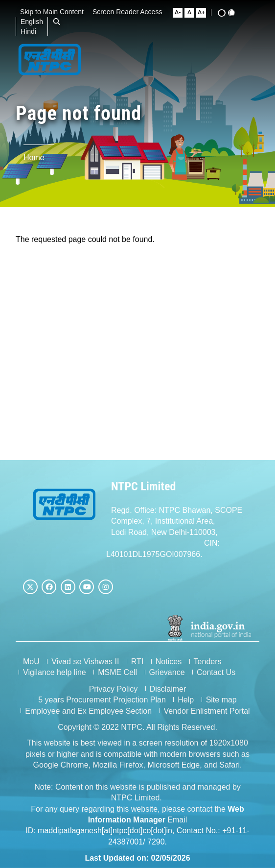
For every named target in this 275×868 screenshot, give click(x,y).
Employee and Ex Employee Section (88, 711)
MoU (31, 662)
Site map (221, 700)
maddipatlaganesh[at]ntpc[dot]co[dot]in (105, 831)
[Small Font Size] (182, 13)
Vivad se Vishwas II (85, 662)
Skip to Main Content (55, 12)
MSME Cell (117, 672)
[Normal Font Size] (193, 13)
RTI (137, 662)
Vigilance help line (55, 672)
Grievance (167, 672)
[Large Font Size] (205, 13)
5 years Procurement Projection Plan (102, 700)
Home (34, 157)
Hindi (32, 31)
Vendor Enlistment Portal (207, 711)
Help (186, 700)
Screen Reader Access (131, 12)
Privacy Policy (114, 689)
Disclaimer (168, 689)
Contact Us (216, 672)
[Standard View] (235, 13)
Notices (169, 662)
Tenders (208, 662)
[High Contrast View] (226, 13)
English (35, 22)
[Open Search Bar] (60, 22)
